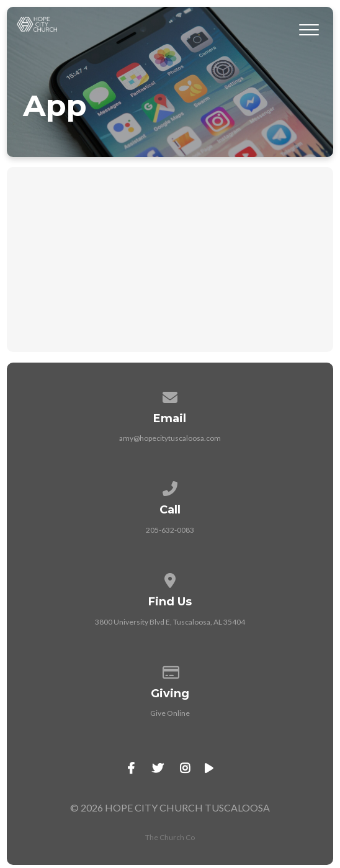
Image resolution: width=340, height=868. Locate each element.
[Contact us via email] (170, 395)
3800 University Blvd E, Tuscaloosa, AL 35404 (170, 622)
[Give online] (170, 670)
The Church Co (170, 837)
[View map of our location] (170, 578)
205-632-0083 (170, 530)
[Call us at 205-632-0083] (170, 486)
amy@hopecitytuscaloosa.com (170, 438)
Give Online (170, 713)
